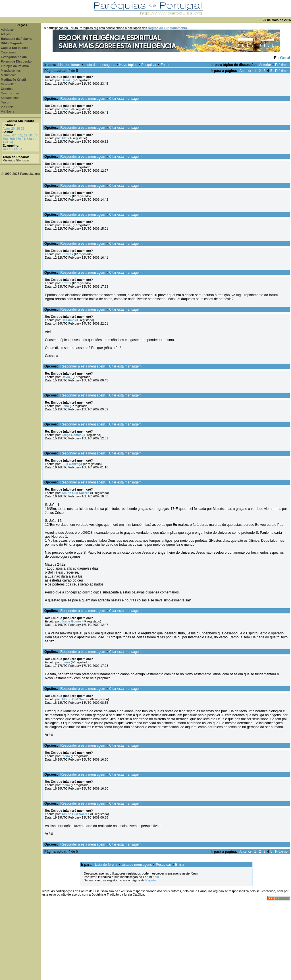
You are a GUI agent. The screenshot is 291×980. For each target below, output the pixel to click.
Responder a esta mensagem (83, 99)
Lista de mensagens (100, 65)
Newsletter (8, 84)
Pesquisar (149, 65)
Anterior (265, 65)
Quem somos (10, 93)
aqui (156, 877)
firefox (66, 196)
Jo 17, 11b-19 (12, 149)
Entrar (165, 65)
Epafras (67, 254)
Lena (65, 406)
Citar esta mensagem (125, 99)
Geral (285, 58)
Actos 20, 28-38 (13, 128)
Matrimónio (9, 75)
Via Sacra (8, 111)
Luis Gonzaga (72, 464)
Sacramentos (10, 98)
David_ (67, 80)
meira (66, 662)
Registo (150, 880)
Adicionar (7, 30)
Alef (65, 138)
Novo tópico (128, 65)
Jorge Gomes (72, 435)
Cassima (68, 320)
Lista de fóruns (69, 65)
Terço (5, 102)
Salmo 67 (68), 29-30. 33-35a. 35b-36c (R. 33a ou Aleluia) (20, 139)
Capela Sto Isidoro (21, 121)
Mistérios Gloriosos (16, 160)
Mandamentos (11, 70)
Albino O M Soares (76, 493)
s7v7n (66, 109)
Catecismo (8, 52)
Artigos (6, 34)
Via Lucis (7, 107)
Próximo (281, 65)
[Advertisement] (166, 940)
